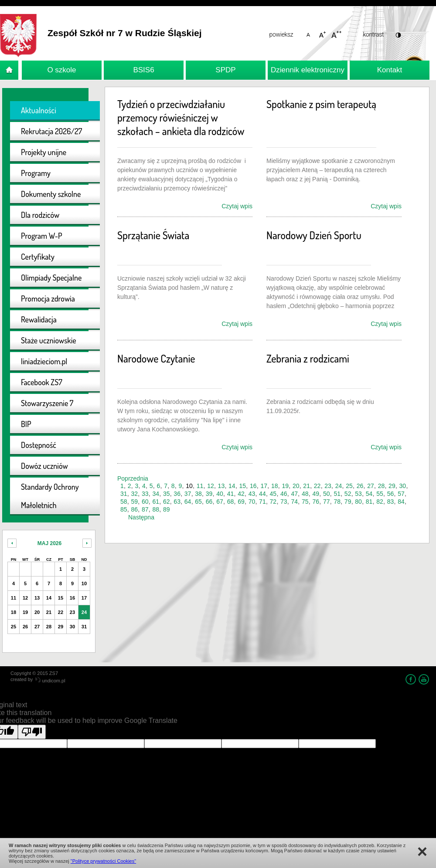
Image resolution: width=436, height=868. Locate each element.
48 (305, 494)
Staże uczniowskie (49, 340)
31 (124, 494)
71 (262, 502)
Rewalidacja (39, 319)
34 (156, 494)
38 (198, 494)
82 (380, 502)
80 (358, 502)
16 (253, 486)
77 (327, 502)
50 (327, 494)
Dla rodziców (40, 215)
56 (391, 494)
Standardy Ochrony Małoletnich (50, 496)
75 (305, 502)
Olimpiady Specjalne (51, 278)
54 (369, 494)
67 (220, 502)
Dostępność (39, 445)
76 (316, 502)
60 (145, 502)
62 (167, 502)
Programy (36, 173)
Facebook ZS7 (42, 382)
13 (221, 486)
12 (211, 486)
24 (339, 486)
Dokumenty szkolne (51, 194)
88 (156, 509)
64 (188, 502)
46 (284, 494)
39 (209, 494)
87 (145, 509)
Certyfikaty (38, 257)
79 (348, 502)
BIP (26, 424)
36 (177, 494)
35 (167, 494)
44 (262, 494)
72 (273, 502)
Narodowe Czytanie (156, 358)
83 (391, 502)
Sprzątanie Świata (153, 235)
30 (403, 486)
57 (401, 494)
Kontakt (390, 70)
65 (198, 502)
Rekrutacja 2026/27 (51, 131)
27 (371, 486)
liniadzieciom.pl (44, 361)
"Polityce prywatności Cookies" (103, 861)
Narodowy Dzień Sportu (314, 235)
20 (296, 486)
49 (316, 494)
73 (284, 502)
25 (349, 486)
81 (369, 502)
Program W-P (42, 236)
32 (134, 494)
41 (231, 494)
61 (156, 502)
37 (188, 494)
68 (231, 502)
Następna (141, 517)
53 (358, 494)
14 (232, 486)
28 (381, 486)
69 (241, 502)
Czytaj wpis (237, 206)
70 (252, 502)
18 (275, 486)
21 (307, 486)
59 (134, 502)
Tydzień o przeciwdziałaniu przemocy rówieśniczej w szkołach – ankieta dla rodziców (181, 117)
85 (124, 509)
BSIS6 (143, 70)
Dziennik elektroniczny (308, 70)
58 (124, 502)
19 (285, 486)
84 (401, 502)
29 (392, 486)
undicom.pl (50, 681)
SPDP (225, 70)
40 (220, 494)
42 (241, 494)
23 (328, 486)
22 (317, 486)
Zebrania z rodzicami (308, 358)
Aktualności (39, 110)
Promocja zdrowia (48, 298)
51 (337, 494)
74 (295, 502)
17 (264, 486)
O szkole (61, 70)
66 (209, 502)
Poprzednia (133, 478)
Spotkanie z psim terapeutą (321, 104)
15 (243, 486)
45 (273, 494)
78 (337, 502)
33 (145, 494)
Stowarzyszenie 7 (47, 403)
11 (200, 486)
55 (380, 494)
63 (177, 502)
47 (295, 494)
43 (252, 494)
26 (360, 486)
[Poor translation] (32, 732)
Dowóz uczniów (44, 466)
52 (348, 494)
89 (167, 509)
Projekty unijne (44, 152)
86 (134, 509)
